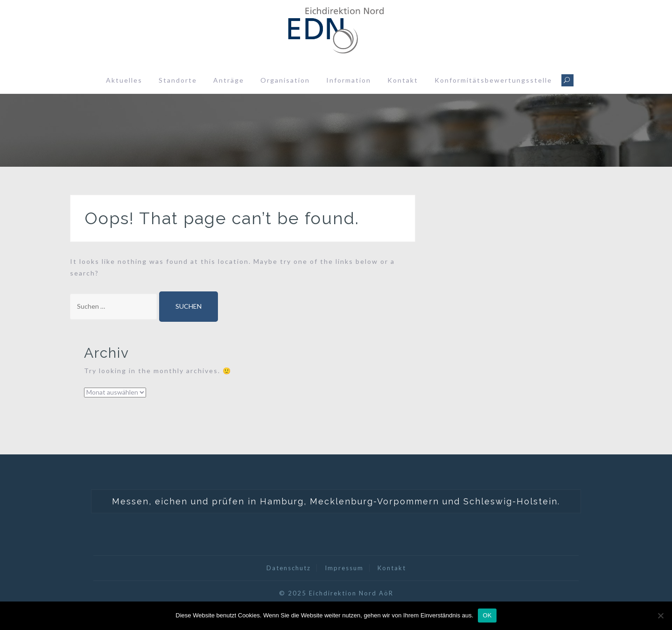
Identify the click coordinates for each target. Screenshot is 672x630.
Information (349, 80)
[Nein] (660, 616)
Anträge (229, 80)
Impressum (344, 568)
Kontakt (403, 80)
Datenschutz (289, 568)
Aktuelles (124, 80)
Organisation (285, 80)
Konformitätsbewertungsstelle (493, 80)
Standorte (178, 80)
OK (487, 615)
